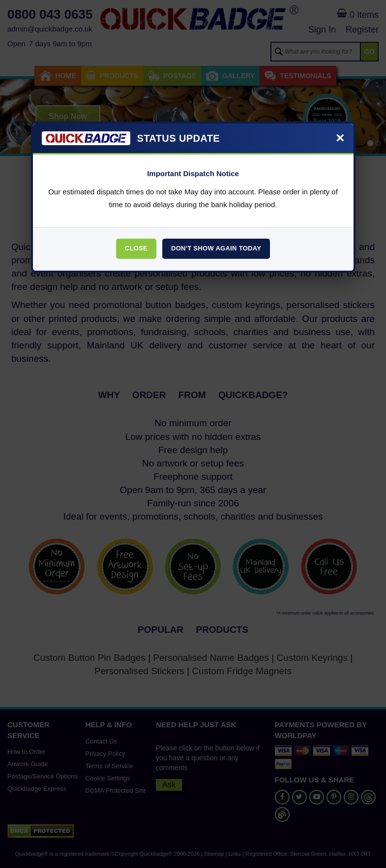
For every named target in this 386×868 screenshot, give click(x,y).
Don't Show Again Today (216, 248)
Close (136, 248)
